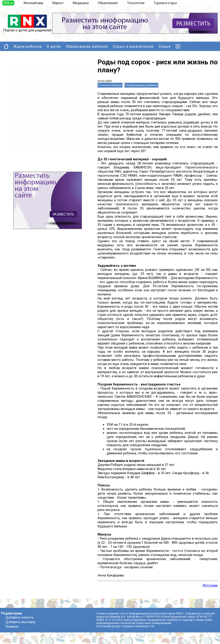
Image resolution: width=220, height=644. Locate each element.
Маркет (58, 3)
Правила (12, 626)
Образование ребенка (87, 47)
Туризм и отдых (165, 3)
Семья (165, 47)
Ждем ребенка (27, 47)
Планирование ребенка (141, 85)
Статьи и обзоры (110, 85)
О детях (54, 47)
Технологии (136, 3)
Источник (210, 585)
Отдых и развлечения (133, 47)
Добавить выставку (21, 622)
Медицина (81, 3)
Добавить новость (20, 617)
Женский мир (33, 3)
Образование (108, 3)
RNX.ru (8, 3)
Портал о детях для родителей (27, 29)
